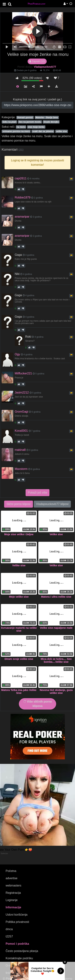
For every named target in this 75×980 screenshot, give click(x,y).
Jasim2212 (22, 392)
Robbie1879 (23, 197)
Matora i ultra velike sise (56, 597)
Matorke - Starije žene (47, 118)
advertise (12, 878)
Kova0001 (21, 431)
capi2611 (21, 178)
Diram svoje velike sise (19, 659)
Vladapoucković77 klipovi (52, 504)
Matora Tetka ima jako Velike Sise (19, 691)
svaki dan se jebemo (43, 131)
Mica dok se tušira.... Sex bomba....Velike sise (56, 660)
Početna (11, 871)
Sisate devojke (51, 122)
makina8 (20, 450)
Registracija (13, 893)
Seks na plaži (9, 122)
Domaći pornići (25, 118)
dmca (9, 929)
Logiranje (12, 900)
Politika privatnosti (17, 922)
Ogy (17, 354)
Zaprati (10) (37, 61)
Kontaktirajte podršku (19, 958)
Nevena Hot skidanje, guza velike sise (56, 691)
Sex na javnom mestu (30, 122)
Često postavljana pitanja (22, 951)
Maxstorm (21, 469)
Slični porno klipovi (19, 504)
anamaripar (22, 217)
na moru (21, 127)
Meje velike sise (19, 597)
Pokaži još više (38, 493)
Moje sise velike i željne (19, 534)
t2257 (9, 936)
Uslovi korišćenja (17, 915)
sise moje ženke (36, 127)
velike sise (62, 131)
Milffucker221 (23, 373)
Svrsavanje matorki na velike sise (19, 629)
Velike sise (56, 534)
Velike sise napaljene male (56, 628)
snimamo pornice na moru (16, 131)
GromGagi (21, 412)
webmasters (13, 885)
